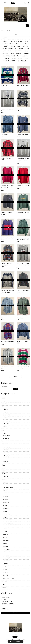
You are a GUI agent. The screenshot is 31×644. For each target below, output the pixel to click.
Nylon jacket (7, 447)
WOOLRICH (5, 53)
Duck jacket (7, 450)
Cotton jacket (7, 456)
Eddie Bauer (7, 58)
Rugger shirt (7, 421)
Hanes (21, 58)
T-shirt (4, 401)
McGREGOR (26, 53)
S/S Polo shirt (7, 418)
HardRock (7, 61)
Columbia (18, 44)
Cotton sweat (7, 435)
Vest (3, 430)
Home (3, 38)
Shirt (3, 407)
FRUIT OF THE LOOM (22, 61)
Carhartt (12, 44)
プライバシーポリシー (7, 602)
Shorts (4, 471)
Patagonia (13, 46)
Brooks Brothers (16, 56)
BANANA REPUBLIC (25, 49)
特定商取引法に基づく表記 (8, 604)
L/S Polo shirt (7, 415)
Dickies (15, 51)
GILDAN (13, 61)
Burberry (21, 51)
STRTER (6, 476)
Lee (12, 41)
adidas (10, 51)
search (13, 3)
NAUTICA (6, 46)
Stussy (19, 46)
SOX (4, 585)
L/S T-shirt (5, 404)
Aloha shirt (6, 424)
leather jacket (7, 459)
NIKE (5, 51)
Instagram (15, 613)
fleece (4, 442)
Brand (4, 480)
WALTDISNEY (25, 56)
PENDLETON (7, 56)
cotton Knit (5, 582)
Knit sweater (7, 438)
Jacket (4, 445)
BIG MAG (19, 53)
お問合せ (4, 599)
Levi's (27, 51)
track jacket (7, 462)
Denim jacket (7, 453)
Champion (6, 41)
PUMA (26, 58)
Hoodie (4, 465)
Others (6, 427)
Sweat (4, 433)
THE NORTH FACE (19, 41)
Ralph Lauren (25, 44)
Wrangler (12, 53)
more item (15, 376)
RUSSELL (15, 58)
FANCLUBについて (7, 597)
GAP (27, 41)
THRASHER (26, 46)
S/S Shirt (6, 412)
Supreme (5, 49)
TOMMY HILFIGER (13, 49)
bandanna (5, 474)
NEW (4, 398)
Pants (4, 468)
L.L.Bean (5, 44)
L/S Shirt (6, 409)
